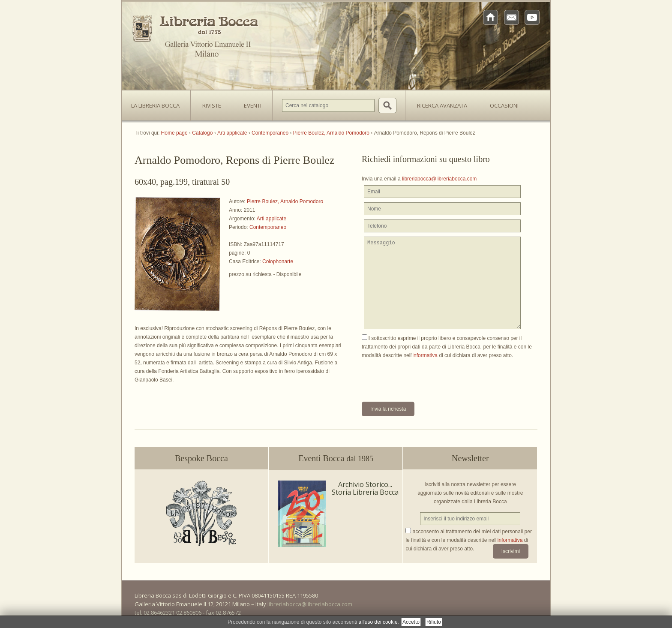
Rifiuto (434, 622)
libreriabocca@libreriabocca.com (439, 179)
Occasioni (504, 105)
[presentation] (427, 376)
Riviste (210, 103)
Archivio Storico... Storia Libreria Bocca (365, 488)
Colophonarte (278, 261)
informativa (425, 355)
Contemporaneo (268, 227)
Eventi (253, 105)
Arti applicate (271, 219)
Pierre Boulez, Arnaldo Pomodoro (285, 201)
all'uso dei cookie (378, 622)
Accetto (411, 622)
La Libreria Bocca (159, 103)
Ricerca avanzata (442, 105)
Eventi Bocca (336, 458)
